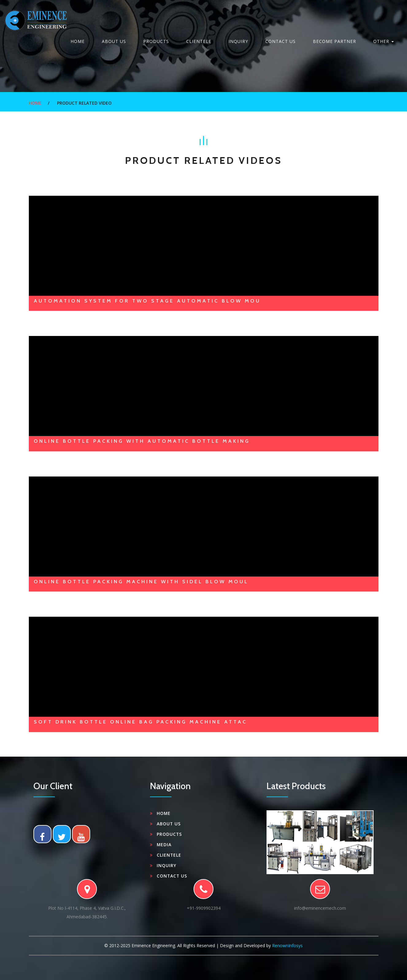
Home (78, 41)
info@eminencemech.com (320, 908)
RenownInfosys (287, 945)
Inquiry (238, 41)
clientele (199, 41)
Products (156, 41)
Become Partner (334, 41)
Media (164, 845)
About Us (114, 41)
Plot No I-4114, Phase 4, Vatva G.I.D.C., (87, 913)
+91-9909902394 (204, 908)
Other (384, 41)
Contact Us (280, 41)
